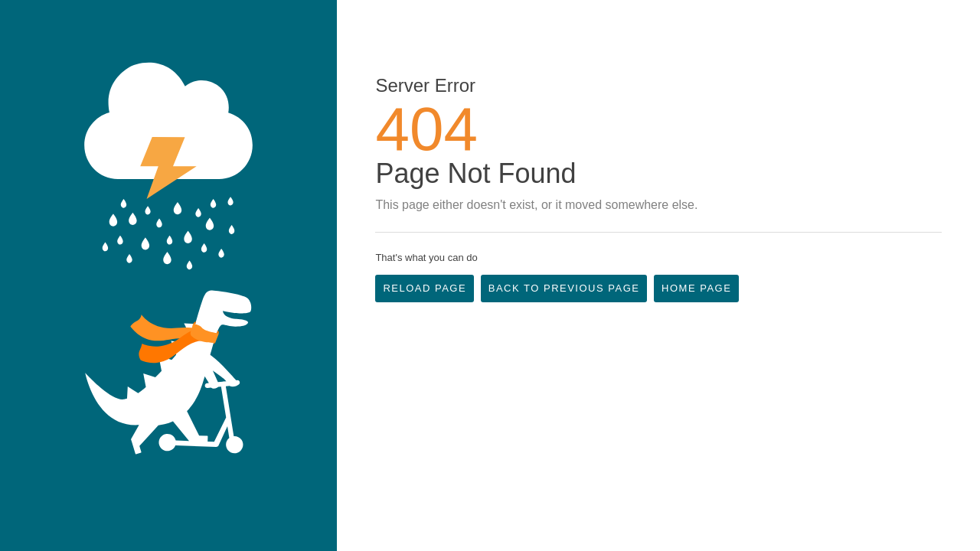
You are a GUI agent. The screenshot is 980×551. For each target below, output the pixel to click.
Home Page (696, 288)
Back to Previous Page (564, 288)
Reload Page (425, 288)
